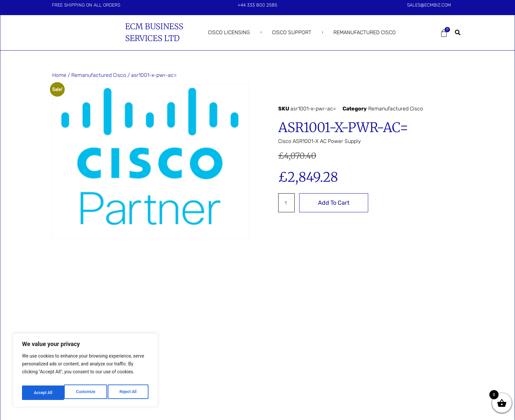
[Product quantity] (288, 203)
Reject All (86, 393)
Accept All (128, 393)
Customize (43, 393)
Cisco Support (292, 32)
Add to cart (336, 203)
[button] (458, 33)
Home (59, 75)
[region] (85, 372)
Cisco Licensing (229, 32)
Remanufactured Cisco (365, 32)
